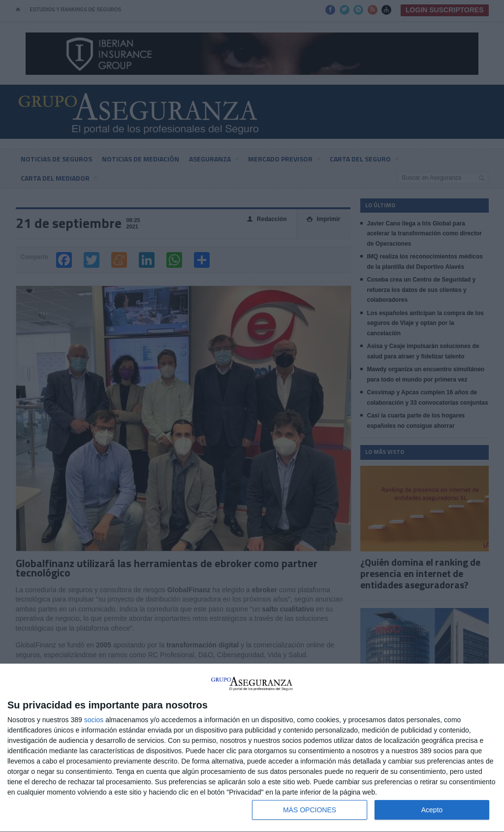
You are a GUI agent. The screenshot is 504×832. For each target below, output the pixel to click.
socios (94, 720)
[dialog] (252, 748)
